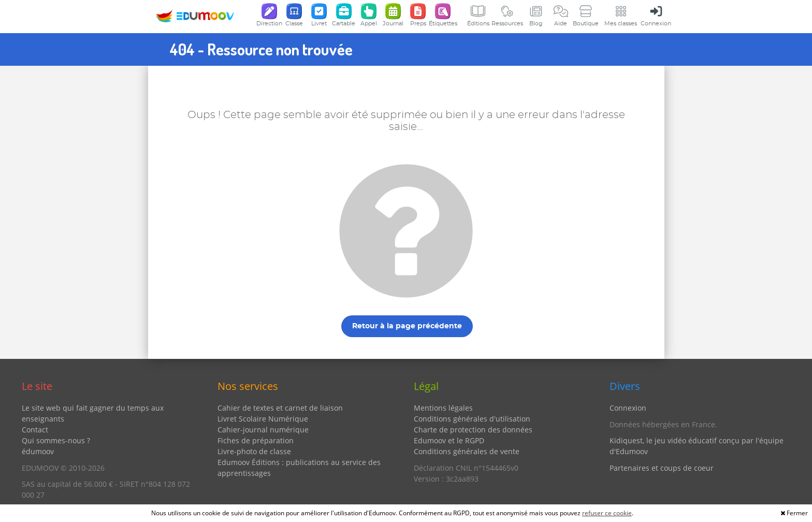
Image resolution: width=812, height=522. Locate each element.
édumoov (38, 451)
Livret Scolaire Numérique (263, 419)
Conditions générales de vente (467, 451)
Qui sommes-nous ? (56, 440)
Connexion (628, 408)
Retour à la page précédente (407, 326)
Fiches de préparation (256, 440)
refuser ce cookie (607, 513)
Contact (35, 430)
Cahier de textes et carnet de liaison (280, 408)
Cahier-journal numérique (263, 430)
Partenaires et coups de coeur (662, 468)
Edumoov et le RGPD (449, 440)
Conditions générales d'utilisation (472, 419)
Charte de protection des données (473, 430)
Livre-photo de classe (254, 451)
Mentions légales (443, 408)
